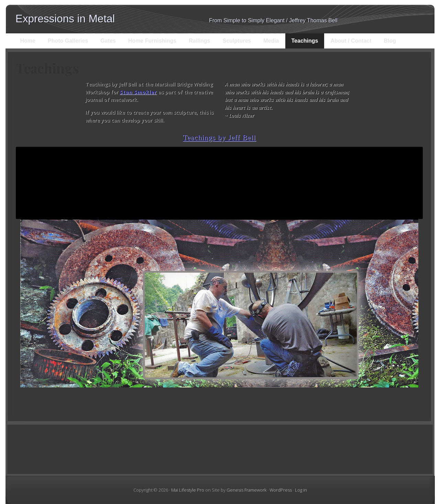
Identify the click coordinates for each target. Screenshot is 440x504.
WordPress (281, 490)
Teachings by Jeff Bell (219, 138)
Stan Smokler (138, 92)
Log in (301, 490)
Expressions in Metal (65, 19)
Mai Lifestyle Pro (188, 490)
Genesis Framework (246, 490)
